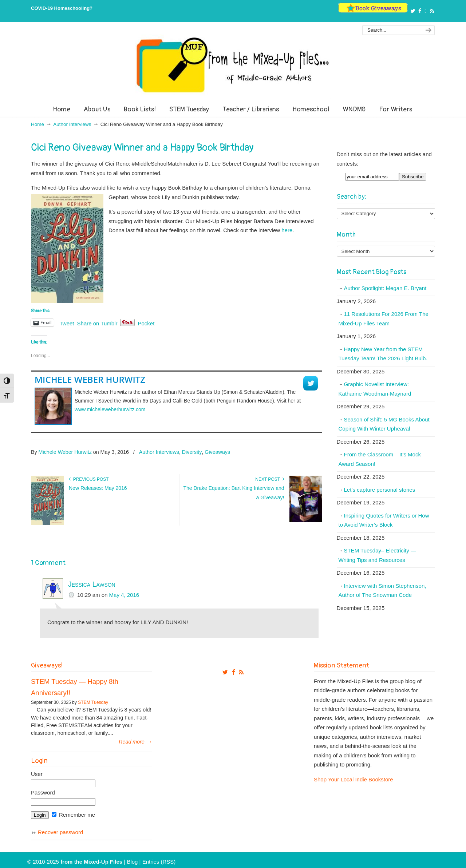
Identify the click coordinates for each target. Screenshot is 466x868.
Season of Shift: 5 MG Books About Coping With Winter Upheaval (384, 424)
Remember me (73, 815)
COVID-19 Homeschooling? (62, 8)
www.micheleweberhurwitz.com (110, 409)
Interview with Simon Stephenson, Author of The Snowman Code (382, 590)
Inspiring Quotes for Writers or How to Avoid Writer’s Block (384, 520)
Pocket (146, 323)
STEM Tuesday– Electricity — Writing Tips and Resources (377, 555)
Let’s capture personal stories (380, 490)
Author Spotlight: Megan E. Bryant (385, 288)
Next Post (270, 479)
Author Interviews (72, 124)
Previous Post (89, 479)
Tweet (67, 323)
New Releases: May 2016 (98, 488)
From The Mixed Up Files (233, 65)
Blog (132, 862)
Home (37, 124)
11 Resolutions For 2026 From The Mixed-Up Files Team (384, 319)
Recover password (60, 832)
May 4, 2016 (124, 595)
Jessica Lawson (92, 584)
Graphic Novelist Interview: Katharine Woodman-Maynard (375, 389)
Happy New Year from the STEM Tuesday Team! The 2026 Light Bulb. (383, 354)
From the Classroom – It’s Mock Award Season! (380, 459)
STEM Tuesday (93, 702)
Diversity (192, 452)
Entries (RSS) (159, 862)
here (287, 230)
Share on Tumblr (97, 323)
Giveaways (217, 452)
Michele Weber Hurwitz (90, 379)
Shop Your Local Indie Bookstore (354, 779)
